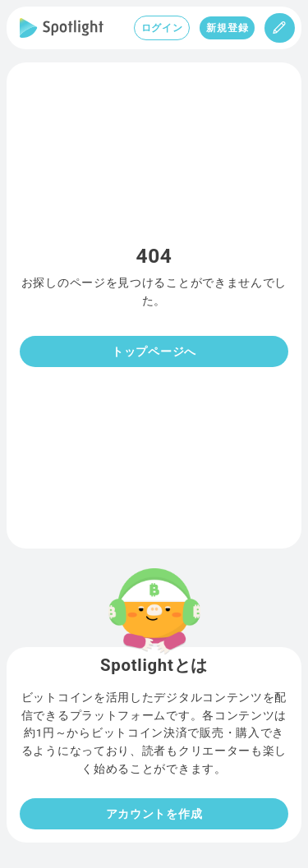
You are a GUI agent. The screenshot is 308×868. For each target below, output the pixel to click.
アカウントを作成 (154, 814)
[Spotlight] (62, 28)
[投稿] (280, 28)
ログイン (162, 28)
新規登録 (227, 28)
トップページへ (154, 351)
